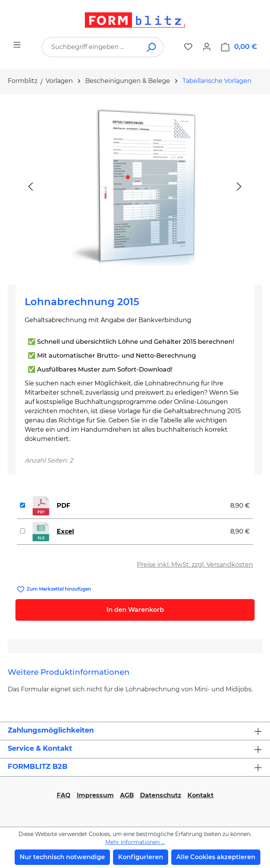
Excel (65, 531)
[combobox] (91, 47)
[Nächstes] (239, 186)
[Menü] (17, 45)
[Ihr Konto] (207, 47)
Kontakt (201, 795)
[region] (135, 186)
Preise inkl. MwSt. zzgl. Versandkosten (195, 565)
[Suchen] (152, 47)
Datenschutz (161, 795)
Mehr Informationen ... (135, 842)
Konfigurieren (141, 857)
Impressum (95, 795)
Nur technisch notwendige (62, 857)
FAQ (64, 795)
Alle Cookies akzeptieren (216, 857)
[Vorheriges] (30, 186)
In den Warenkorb (135, 610)
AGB (127, 795)
